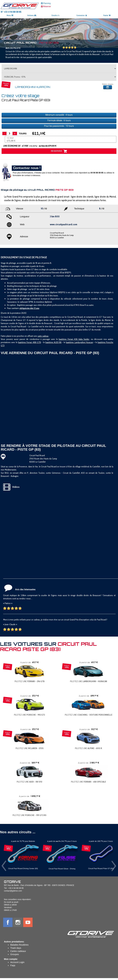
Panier (107, 15)
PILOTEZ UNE (30, 681)
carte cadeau (43, 336)
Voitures (32, 15)
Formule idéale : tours (59, 120)
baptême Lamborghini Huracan (79, 342)
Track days (16, 948)
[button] (9, 33)
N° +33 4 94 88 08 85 (11, 12)
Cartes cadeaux (18, 951)
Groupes (15, 954)
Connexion (82, 15)
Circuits (56, 15)
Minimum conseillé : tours (59, 115)
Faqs (13, 965)
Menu (10, 15)
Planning (46, 3)
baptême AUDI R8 (53, 342)
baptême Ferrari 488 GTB (29, 342)
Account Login (17, 962)
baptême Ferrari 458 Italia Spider (74, 339)
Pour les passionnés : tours (59, 126)
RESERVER (59, 151)
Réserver (46, 7)
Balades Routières (19, 945)
